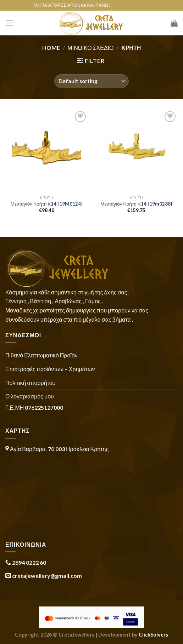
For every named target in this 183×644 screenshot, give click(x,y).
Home (51, 48)
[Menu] (10, 23)
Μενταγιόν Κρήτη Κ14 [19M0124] (47, 204)
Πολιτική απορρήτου (30, 383)
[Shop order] (91, 81)
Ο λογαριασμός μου (30, 396)
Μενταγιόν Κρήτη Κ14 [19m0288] (136, 204)
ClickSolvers (153, 635)
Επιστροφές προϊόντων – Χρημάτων (50, 369)
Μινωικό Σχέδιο (90, 48)
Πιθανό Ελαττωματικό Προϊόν (41, 355)
